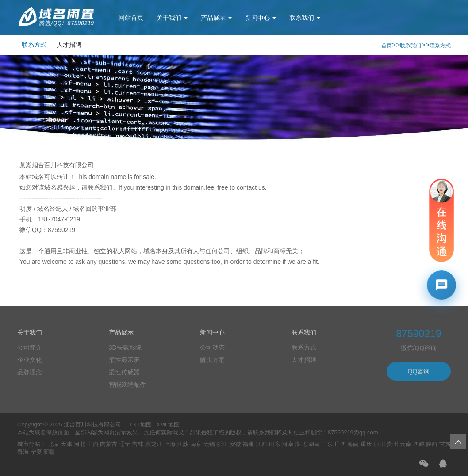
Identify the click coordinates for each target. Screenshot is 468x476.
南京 (196, 444)
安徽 (235, 444)
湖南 (314, 444)
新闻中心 (261, 18)
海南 (353, 444)
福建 (248, 444)
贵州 (392, 444)
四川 (380, 444)
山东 (275, 444)
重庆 (366, 444)
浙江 (222, 444)
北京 (54, 444)
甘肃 (445, 444)
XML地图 (168, 425)
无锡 (209, 444)
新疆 (49, 452)
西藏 (419, 444)
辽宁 (125, 444)
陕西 (432, 444)
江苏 (183, 444)
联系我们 (305, 18)
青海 (23, 452)
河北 (80, 444)
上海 (170, 444)
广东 (327, 444)
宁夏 (36, 452)
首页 (387, 46)
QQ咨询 (419, 371)
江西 (261, 444)
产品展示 (216, 18)
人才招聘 (69, 45)
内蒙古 (109, 444)
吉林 (138, 444)
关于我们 (172, 18)
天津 (66, 444)
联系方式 (34, 45)
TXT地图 (140, 425)
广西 (340, 444)
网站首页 (131, 18)
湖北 (301, 444)
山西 (93, 444)
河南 (288, 444)
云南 (406, 444)
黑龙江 (154, 444)
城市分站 (29, 444)
